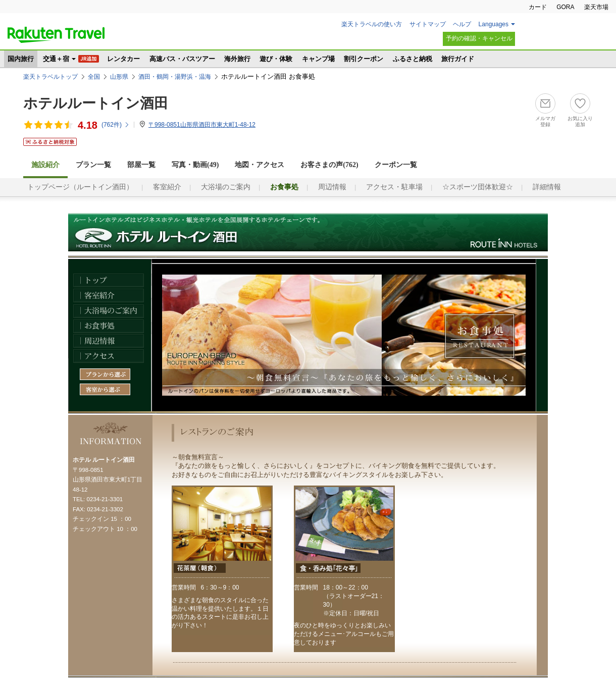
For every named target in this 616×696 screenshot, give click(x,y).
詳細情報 (547, 187)
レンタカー (123, 59)
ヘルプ (462, 24)
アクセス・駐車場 (394, 187)
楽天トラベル (56, 35)
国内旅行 (21, 59)
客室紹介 (167, 187)
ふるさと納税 (413, 59)
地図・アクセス (260, 165)
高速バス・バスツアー (182, 59)
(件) (116, 125)
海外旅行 (237, 59)
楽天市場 (596, 7)
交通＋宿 (56, 59)
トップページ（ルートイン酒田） (80, 187)
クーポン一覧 (396, 165)
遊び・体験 (276, 59)
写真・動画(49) (195, 165)
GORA (565, 7)
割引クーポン (364, 59)
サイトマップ (428, 24)
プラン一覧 (93, 165)
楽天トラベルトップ (50, 77)
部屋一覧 (141, 165)
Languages (494, 24)
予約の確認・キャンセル (479, 38)
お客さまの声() (329, 165)
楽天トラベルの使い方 (372, 24)
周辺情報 (332, 187)
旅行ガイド (458, 59)
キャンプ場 (318, 59)
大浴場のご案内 (226, 187)
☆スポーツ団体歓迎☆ (478, 187)
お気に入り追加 (580, 121)
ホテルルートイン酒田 (96, 103)
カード (538, 7)
